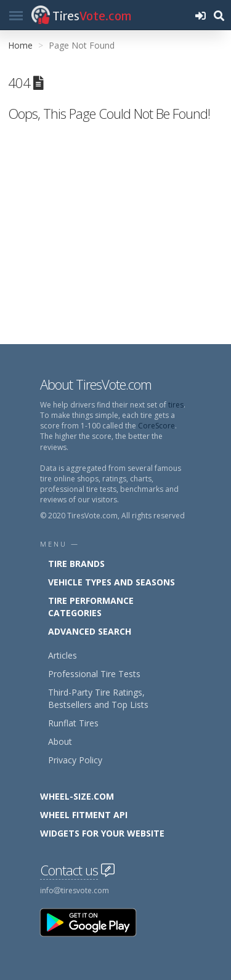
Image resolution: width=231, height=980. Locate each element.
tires (176, 405)
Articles (63, 655)
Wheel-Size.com (77, 796)
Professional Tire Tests (94, 674)
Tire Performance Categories (91, 607)
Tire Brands (76, 564)
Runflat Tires (73, 723)
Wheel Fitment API (84, 815)
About (60, 741)
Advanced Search (90, 631)
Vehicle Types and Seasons (111, 582)
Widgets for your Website (102, 833)
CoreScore (156, 426)
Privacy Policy (75, 760)
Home (20, 45)
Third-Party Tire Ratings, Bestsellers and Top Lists (98, 698)
